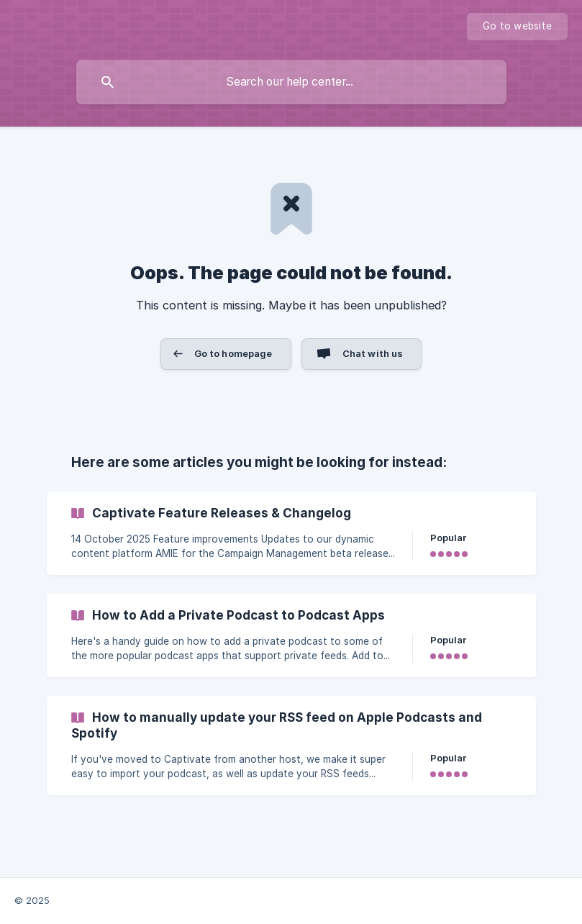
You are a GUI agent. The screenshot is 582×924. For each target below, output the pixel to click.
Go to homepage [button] (233, 353)
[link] (291, 533)
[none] (517, 27)
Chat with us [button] (373, 353)
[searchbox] (291, 82)
